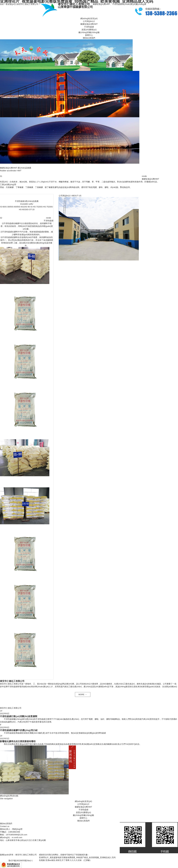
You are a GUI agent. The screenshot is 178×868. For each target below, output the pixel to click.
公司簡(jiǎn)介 (89, 21)
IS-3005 (8, 207)
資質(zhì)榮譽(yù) (89, 30)
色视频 (42, 860)
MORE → (83, 694)
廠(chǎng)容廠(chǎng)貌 (89, 32)
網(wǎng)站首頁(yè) (89, 18)
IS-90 (28, 207)
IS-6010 (22, 207)
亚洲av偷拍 (50, 860)
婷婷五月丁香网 (63, 860)
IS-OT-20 (31, 209)
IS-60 (2, 207)
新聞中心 (89, 35)
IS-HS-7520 (46, 207)
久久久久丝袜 (76, 860)
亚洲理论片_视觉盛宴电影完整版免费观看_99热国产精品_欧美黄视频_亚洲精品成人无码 (77, 857)
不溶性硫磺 (89, 27)
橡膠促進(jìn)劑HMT (89, 24)
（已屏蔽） (87, 860)
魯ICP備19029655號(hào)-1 (21, 860)
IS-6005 (15, 207)
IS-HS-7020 (35, 207)
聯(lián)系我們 (89, 38)
